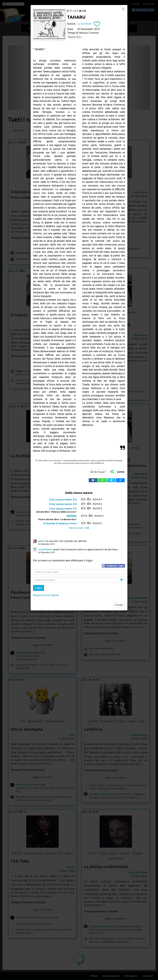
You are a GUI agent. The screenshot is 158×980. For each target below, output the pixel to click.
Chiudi (119, 605)
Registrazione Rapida (46, 595)
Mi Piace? (98, 472)
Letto (121, 472)
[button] (113, 566)
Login (39, 588)
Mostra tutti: (79, 528)
